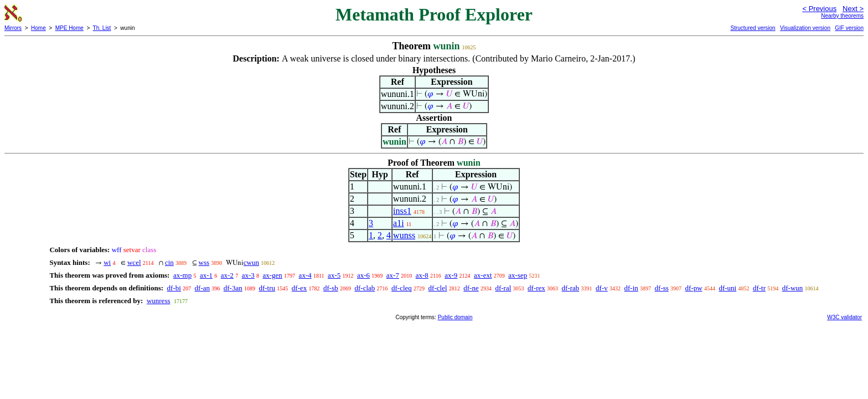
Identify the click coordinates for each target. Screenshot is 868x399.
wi (107, 262)
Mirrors (13, 28)
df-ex (299, 288)
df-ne (471, 288)
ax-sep (518, 275)
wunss (404, 235)
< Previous (819, 9)
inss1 (402, 211)
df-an (202, 288)
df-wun (793, 288)
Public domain (455, 317)
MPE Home (69, 28)
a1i (399, 223)
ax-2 (227, 275)
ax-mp (182, 275)
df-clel (438, 288)
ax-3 (248, 275)
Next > (853, 9)
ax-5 (334, 275)
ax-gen (272, 275)
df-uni (727, 288)
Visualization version (805, 28)
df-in (631, 288)
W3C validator (844, 317)
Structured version (753, 28)
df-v (602, 288)
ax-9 (451, 275)
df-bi (174, 288)
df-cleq (402, 288)
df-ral (503, 288)
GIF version (849, 28)
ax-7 (393, 275)
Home (38, 28)
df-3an (233, 288)
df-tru (267, 288)
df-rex (536, 288)
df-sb (331, 288)
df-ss (662, 288)
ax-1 (206, 275)
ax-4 (305, 275)
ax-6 (363, 275)
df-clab (365, 288)
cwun (251, 262)
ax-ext (483, 275)
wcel (134, 262)
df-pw (694, 288)
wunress (159, 301)
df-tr (759, 288)
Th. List (102, 28)
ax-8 (422, 275)
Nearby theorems (842, 16)
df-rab (571, 288)
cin (169, 262)
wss (204, 262)
